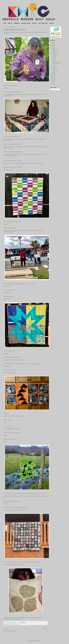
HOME (5, 23)
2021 (8, 624)
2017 (53, 78)
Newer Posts (6, 629)
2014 (53, 83)
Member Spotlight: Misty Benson (15, 30)
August (54, 57)
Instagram (21, 618)
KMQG (10, 624)
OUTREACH (34, 23)
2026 (53, 42)
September (55, 55)
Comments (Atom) (12, 631)
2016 (53, 79)
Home (26, 629)
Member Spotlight (16, 624)
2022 (53, 47)
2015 (53, 81)
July (54, 58)
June (54, 60)
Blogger (39, 641)
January (54, 71)
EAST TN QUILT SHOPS (43, 23)
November (55, 52)
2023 (53, 46)
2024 (53, 44)
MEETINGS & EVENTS (26, 23)
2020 (53, 73)
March (54, 68)
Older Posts (45, 629)
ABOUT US (10, 23)
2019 (53, 74)
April (54, 66)
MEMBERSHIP (17, 23)
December (55, 50)
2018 (53, 76)
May (12, 624)
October (54, 53)
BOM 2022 (51, 23)
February (54, 69)
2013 (53, 84)
